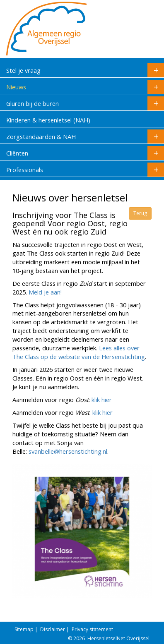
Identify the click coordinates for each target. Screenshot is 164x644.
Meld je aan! (45, 292)
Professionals (85, 170)
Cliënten (85, 153)
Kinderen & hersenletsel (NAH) (48, 120)
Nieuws (85, 87)
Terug (140, 213)
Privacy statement (92, 629)
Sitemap (24, 629)
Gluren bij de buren (85, 103)
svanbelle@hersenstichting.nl (68, 451)
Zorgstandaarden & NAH (85, 136)
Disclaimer (53, 629)
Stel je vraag (85, 70)
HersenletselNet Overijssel (118, 638)
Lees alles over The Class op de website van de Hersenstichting (79, 352)
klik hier (102, 400)
